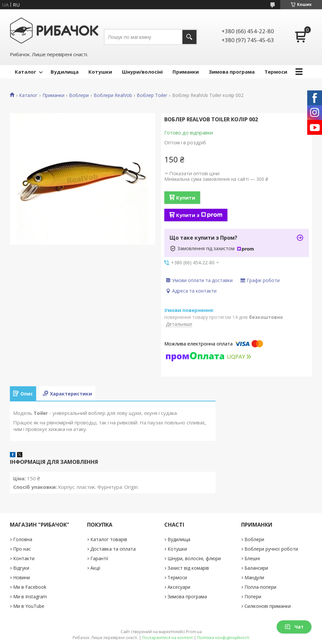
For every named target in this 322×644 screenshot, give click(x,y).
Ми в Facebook (30, 587)
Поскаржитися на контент (168, 638)
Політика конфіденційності (223, 638)
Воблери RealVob (113, 95)
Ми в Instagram (30, 596)
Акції (95, 568)
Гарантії (99, 558)
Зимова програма (232, 72)
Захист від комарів (188, 568)
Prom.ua (194, 632)
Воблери (79, 95)
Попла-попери (260, 587)
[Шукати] (189, 37)
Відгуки (21, 568)
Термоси (276, 72)
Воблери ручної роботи (271, 549)
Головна (23, 539)
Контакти (24, 558)
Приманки (186, 72)
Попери (253, 596)
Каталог (25, 72)
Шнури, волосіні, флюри (194, 558)
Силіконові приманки (268, 606)
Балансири (256, 568)
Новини (22, 577)
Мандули (254, 577)
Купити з (199, 215)
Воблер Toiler (152, 95)
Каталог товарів (109, 539)
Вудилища (65, 72)
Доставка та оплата (113, 549)
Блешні (252, 558)
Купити (186, 198)
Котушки (100, 72)
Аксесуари (179, 587)
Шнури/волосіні (142, 72)
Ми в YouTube (29, 606)
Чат (294, 627)
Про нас (22, 549)
